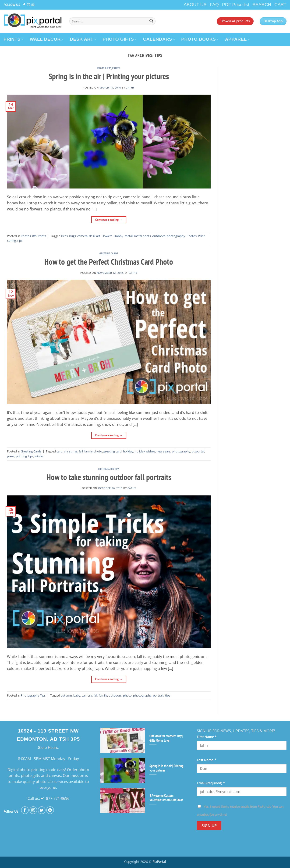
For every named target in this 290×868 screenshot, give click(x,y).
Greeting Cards (109, 253)
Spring (11, 241)
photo (127, 695)
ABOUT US (195, 5)
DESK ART (83, 39)
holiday (128, 451)
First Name (207, 737)
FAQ (214, 5)
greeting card (113, 451)
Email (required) (211, 783)
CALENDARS (159, 39)
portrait (158, 695)
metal (129, 236)
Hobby (118, 236)
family (103, 695)
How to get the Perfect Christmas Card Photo (109, 262)
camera (82, 236)
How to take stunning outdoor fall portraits (109, 477)
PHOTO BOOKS (200, 39)
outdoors (159, 236)
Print (201, 236)
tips (20, 241)
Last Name (207, 760)
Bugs (72, 236)
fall (81, 451)
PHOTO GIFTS (120, 39)
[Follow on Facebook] (24, 5)
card (60, 451)
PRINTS (14, 39)
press (11, 456)
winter (39, 456)
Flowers (107, 236)
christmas (71, 451)
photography (176, 236)
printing (21, 456)
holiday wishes (145, 451)
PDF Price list (236, 5)
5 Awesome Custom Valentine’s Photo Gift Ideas (166, 798)
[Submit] (151, 21)
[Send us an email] (33, 5)
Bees (64, 236)
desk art (95, 236)
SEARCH (262, 5)
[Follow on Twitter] (42, 810)
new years (163, 451)
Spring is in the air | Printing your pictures (109, 76)
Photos (192, 236)
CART (280, 5)
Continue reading (109, 220)
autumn (66, 695)
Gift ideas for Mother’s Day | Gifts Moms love (166, 738)
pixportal (198, 451)
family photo (93, 451)
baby (77, 695)
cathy (130, 87)
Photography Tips (109, 469)
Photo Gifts (104, 68)
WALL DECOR (47, 39)
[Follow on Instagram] (28, 5)
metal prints (142, 236)
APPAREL (238, 39)
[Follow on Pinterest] (50, 810)
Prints (116, 68)
